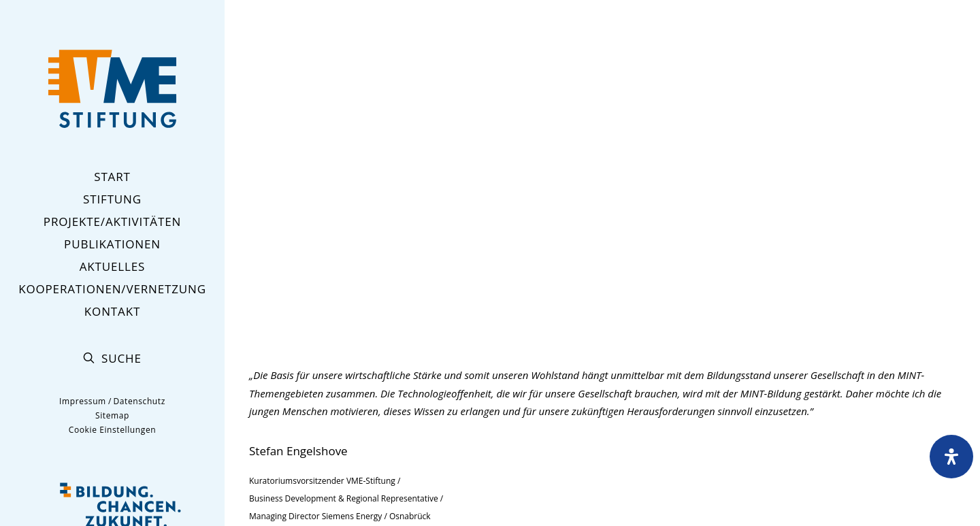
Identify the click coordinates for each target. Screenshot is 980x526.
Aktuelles (113, 266)
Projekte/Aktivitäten (112, 221)
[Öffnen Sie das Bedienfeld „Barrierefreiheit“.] (951, 457)
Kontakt (112, 311)
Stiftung (112, 199)
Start (112, 177)
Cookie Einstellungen (112, 430)
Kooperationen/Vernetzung (112, 289)
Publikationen (112, 244)
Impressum (83, 401)
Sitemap (112, 415)
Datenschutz (139, 401)
